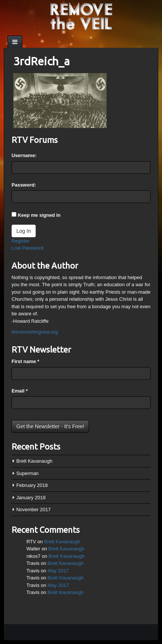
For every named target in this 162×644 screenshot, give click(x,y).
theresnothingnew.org (35, 332)
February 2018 (32, 485)
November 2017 (34, 509)
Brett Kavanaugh (34, 461)
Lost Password (27, 248)
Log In (24, 231)
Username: (24, 155)
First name (25, 361)
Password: (24, 185)
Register (20, 241)
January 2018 (31, 498)
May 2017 (58, 571)
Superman (28, 473)
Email (20, 391)
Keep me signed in (39, 215)
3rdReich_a (42, 61)
